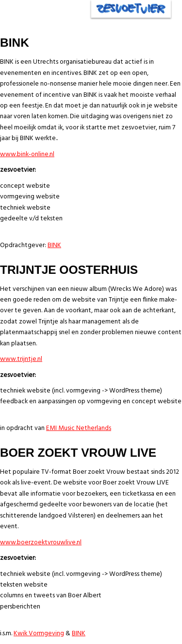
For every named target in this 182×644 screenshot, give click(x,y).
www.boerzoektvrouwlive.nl (41, 543)
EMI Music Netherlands (79, 428)
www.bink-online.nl (27, 154)
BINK (54, 245)
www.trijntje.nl (21, 359)
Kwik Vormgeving (39, 634)
